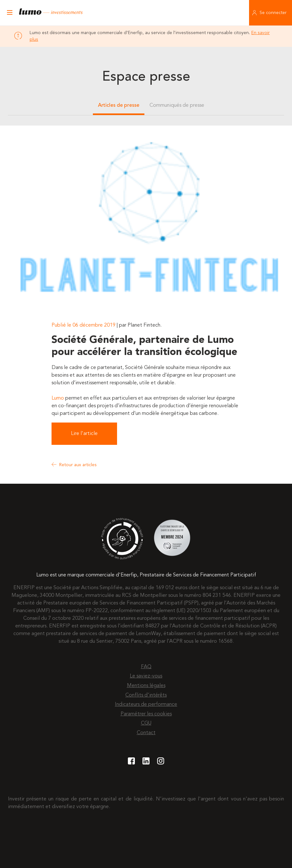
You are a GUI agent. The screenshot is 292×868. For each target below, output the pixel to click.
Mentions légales (146, 686)
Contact (146, 733)
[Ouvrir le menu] (10, 13)
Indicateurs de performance (146, 705)
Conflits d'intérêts (146, 695)
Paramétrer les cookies (146, 714)
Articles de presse (119, 105)
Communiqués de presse (177, 105)
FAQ (146, 667)
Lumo (58, 398)
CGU (146, 723)
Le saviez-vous (146, 676)
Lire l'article (84, 434)
